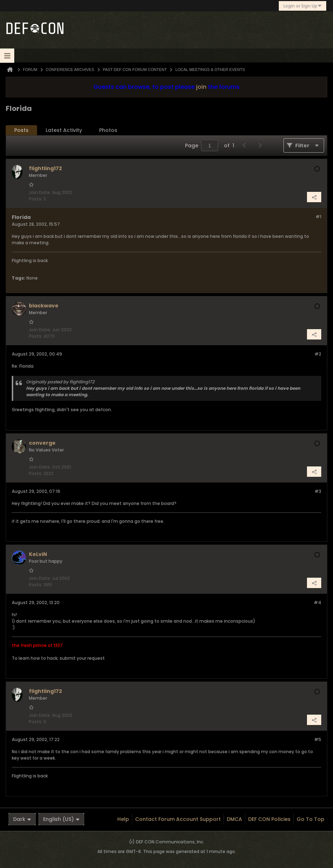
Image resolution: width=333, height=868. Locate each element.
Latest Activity (64, 130)
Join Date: (40, 192)
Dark (22, 819)
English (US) (61, 819)
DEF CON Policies (269, 819)
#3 (318, 491)
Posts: (36, 199)
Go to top (311, 819)
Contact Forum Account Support (178, 819)
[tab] (21, 130)
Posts (21, 130)
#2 (318, 354)
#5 (318, 739)
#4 (317, 603)
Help (123, 819)
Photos (108, 130)
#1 (318, 217)
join (201, 87)
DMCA (234, 819)
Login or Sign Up (303, 6)
